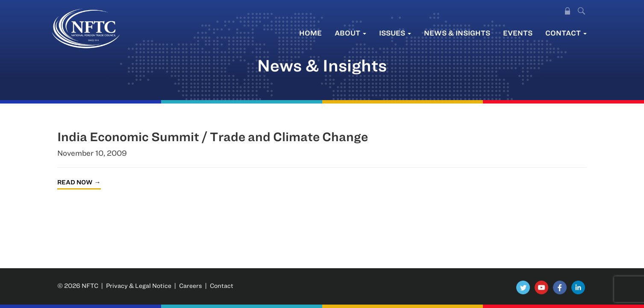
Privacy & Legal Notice (139, 286)
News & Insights (457, 33)
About (350, 33)
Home (310, 33)
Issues (395, 33)
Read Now (75, 182)
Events (518, 33)
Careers (191, 286)
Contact (566, 33)
